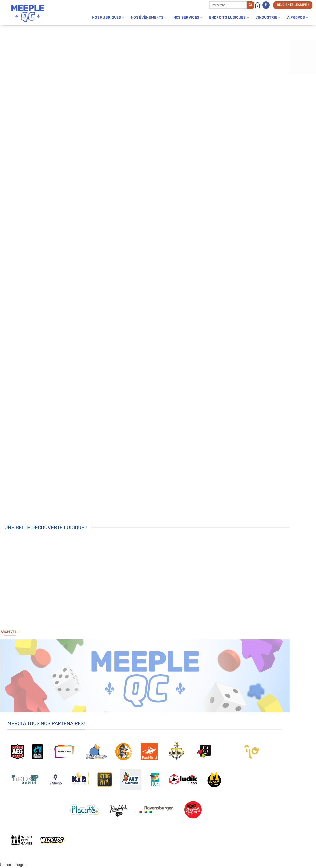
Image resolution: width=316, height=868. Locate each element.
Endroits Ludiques (229, 17)
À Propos (298, 17)
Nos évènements (149, 17)
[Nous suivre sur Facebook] (266, 5)
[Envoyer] (250, 5)
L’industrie (268, 17)
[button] (257, 5)
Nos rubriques (108, 17)
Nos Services (188, 17)
